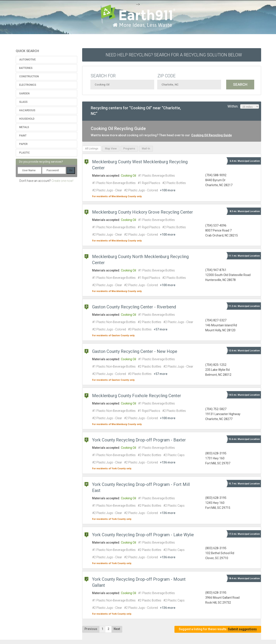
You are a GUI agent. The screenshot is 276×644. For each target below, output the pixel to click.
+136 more (168, 462)
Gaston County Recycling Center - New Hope (135, 351)
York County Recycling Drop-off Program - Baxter (139, 440)
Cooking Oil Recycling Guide (212, 135)
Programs (129, 149)
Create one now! (62, 181)
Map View (111, 149)
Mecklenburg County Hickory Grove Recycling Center (143, 212)
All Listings (92, 149)
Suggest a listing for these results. (218, 629)
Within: (243, 106)
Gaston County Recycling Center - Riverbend (134, 307)
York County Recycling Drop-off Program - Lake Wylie (143, 535)
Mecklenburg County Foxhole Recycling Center (137, 396)
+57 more (161, 329)
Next (117, 629)
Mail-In (146, 149)
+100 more (168, 190)
